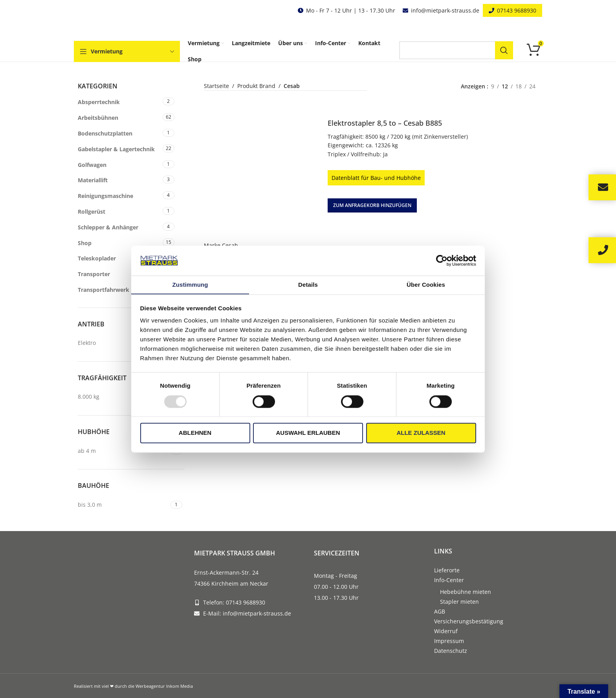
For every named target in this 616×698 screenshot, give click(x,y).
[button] (372, 205)
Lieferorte (447, 570)
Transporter (94, 274)
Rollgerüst (92, 212)
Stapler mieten (459, 602)
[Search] (456, 50)
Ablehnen (195, 433)
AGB (440, 611)
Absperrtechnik (99, 102)
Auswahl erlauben (308, 433)
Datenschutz (451, 651)
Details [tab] (308, 285)
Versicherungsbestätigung (469, 621)
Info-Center (449, 580)
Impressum (449, 641)
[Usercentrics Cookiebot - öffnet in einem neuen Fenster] (442, 260)
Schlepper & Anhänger (108, 227)
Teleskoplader (97, 258)
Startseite (216, 86)
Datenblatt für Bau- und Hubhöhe (376, 177)
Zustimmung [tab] (190, 285)
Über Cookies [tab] (426, 285)
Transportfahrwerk (104, 290)
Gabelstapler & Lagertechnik (116, 149)
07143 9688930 (517, 10)
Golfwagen (92, 165)
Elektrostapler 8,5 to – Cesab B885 (385, 123)
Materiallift (93, 180)
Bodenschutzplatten (105, 133)
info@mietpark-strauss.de (445, 10)
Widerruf (446, 631)
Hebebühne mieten (466, 592)
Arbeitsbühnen (98, 118)
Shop (85, 243)
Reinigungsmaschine (105, 196)
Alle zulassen (421, 433)
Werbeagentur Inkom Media (164, 686)
